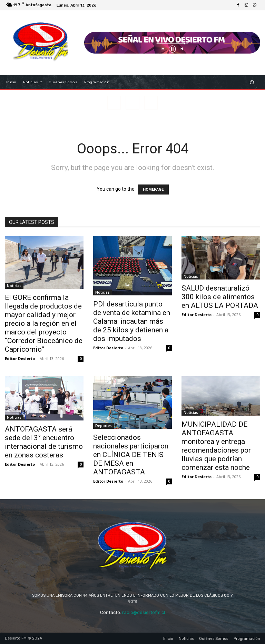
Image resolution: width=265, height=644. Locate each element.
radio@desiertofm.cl (144, 612)
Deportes (104, 426)
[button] (252, 82)
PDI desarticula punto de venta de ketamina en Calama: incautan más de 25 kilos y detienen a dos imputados (132, 321)
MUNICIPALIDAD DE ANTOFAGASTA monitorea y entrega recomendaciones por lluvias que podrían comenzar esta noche (216, 446)
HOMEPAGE (153, 190)
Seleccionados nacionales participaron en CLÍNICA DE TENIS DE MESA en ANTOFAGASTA (131, 455)
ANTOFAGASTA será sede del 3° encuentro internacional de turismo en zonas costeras (44, 442)
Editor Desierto (20, 358)
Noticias (14, 286)
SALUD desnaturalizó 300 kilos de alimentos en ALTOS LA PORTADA (220, 297)
